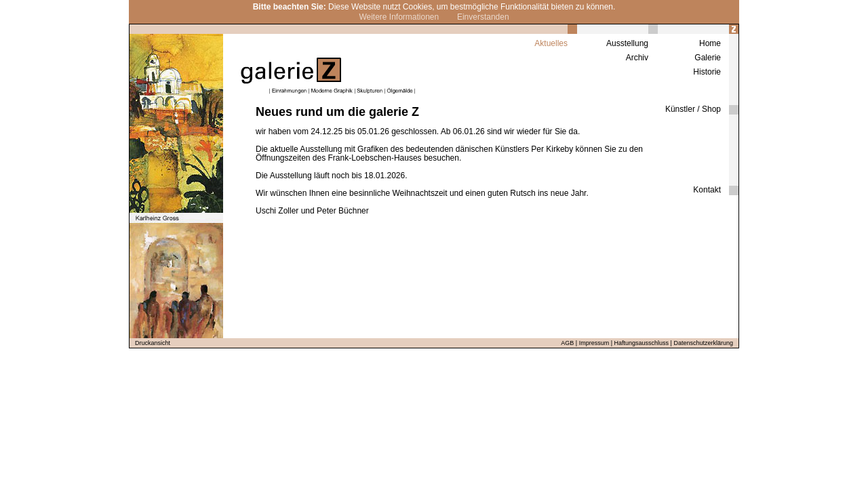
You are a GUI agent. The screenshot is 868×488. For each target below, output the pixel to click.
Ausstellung (627, 43)
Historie (707, 72)
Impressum (594, 343)
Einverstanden (483, 17)
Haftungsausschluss (642, 343)
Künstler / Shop (693, 109)
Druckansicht (153, 343)
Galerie (708, 58)
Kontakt (707, 190)
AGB (567, 343)
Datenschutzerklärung (703, 343)
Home (710, 43)
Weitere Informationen (399, 17)
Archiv (637, 58)
